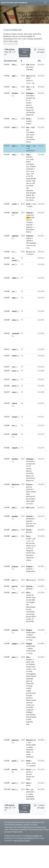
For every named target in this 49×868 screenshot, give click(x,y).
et (33, 619)
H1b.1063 (41, 349)
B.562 (23, 566)
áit (31, 523)
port (14, 580)
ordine (29, 89)
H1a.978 (7, 403)
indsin (28, 779)
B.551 (23, 154)
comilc (28, 705)
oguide (29, 241)
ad (30, 198)
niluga (28, 550)
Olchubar (30, 93)
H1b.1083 (41, 586)
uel (32, 110)
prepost (29, 569)
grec (28, 130)
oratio (30, 206)
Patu (28, 536)
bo (27, 707)
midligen (29, 712)
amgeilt (33, 193)
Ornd (28, 119)
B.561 (23, 536)
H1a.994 (7, 643)
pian (28, 523)
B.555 (23, 252)
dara (32, 229)
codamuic (30, 710)
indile (28, 752)
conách (29, 719)
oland (14, 311)
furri (32, 558)
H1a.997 (7, 761)
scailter (29, 688)
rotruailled (30, 132)
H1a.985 (7, 507)
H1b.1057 (41, 298)
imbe (33, 632)
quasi (31, 76)
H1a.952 (7, 76)
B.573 (23, 769)
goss (28, 714)
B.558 (23, 507)
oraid (14, 204)
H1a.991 (7, 586)
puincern (29, 698)
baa (28, 724)
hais (28, 232)
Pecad (29, 530)
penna (33, 766)
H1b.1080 (41, 536)
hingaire (32, 664)
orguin (29, 123)
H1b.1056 (41, 291)
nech (30, 609)
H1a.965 (7, 278)
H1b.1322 (41, 258)
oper (34, 146)
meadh (30, 747)
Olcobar (15, 93)
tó (33, 541)
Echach (29, 667)
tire (33, 777)
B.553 (23, 213)
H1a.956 (7, 127)
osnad (14, 417)
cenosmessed (31, 717)
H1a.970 (7, 333)
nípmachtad (31, 607)
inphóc (32, 799)
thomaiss (30, 750)
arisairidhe (30, 797)
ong (13, 155)
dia (33, 195)
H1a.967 (7, 298)
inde (32, 159)
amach (29, 181)
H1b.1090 (41, 769)
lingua (28, 110)
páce (31, 794)
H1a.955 (7, 119)
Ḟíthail (33, 166)
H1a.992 (7, 592)
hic (34, 496)
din (27, 543)
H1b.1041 (41, 64)
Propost (29, 566)
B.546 (23, 87)
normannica (31, 112)
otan (14, 392)
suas (28, 220)
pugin (30, 695)
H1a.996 (7, 740)
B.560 (23, 530)
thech (31, 186)
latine (33, 139)
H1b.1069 (41, 392)
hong (28, 178)
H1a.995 (7, 657)
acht (28, 193)
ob (34, 76)
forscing (29, 686)
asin (28, 137)
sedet (32, 501)
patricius (29, 489)
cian (28, 183)
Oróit (28, 204)
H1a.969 (7, 320)
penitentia (30, 519)
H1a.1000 (7, 789)
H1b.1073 (41, 434)
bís (32, 550)
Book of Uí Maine (33, 836)
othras (14, 403)
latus (33, 499)
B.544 (23, 64)
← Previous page (24, 51)
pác (32, 789)
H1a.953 (7, 87)
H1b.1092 (41, 789)
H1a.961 (7, 236)
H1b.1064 (41, 356)
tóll (27, 188)
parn (14, 593)
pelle (33, 508)
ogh (13, 76)
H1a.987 (7, 530)
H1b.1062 (41, 333)
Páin (28, 657)
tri (27, 671)
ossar (14, 380)
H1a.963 (7, 258)
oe (13, 291)
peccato (29, 532)
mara (34, 597)
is (27, 619)
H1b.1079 (41, 530)
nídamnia (30, 190)
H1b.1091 (41, 783)
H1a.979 (7, 417)
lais (34, 98)
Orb (13, 65)
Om (28, 127)
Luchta (29, 669)
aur (34, 252)
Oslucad (29, 213)
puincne (15, 630)
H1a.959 (7, 204)
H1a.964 (7, 264)
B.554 (23, 236)
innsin (33, 637)
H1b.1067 (41, 379)
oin (13, 426)
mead (28, 754)
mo (27, 186)
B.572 (23, 783)
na (31, 220)
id (27, 78)
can (27, 614)
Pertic (29, 769)
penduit (15, 516)
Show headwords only (11, 44)
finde (30, 671)
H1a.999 (7, 783)
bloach (29, 597)
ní (27, 600)
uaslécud (29, 215)
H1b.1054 (41, 264)
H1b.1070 (41, 403)
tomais (29, 745)
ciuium (33, 492)
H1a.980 (7, 425)
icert (33, 198)
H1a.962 (7, 252)
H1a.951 (7, 64)
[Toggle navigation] (45, 3)
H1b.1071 (41, 417)
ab (34, 87)
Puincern (30, 740)
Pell (28, 508)
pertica (29, 772)
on (30, 183)
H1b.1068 (41, 386)
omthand (15, 333)
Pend (34, 763)
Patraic (29, 484)
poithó (29, 538)
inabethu (30, 722)
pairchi (15, 586)
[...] (16, 65)
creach (29, 121)
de (31, 681)
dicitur (28, 142)
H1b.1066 (41, 371)
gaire (28, 681)
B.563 (23, 580)
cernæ (28, 637)
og (33, 83)
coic (33, 705)
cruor (28, 139)
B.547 (23, 93)
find (28, 553)
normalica (30, 108)
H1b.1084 (41, 592)
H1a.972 (7, 356)
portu (34, 580)
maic (33, 667)
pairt (14, 783)
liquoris (29, 105)
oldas (28, 558)
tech (28, 243)
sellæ (34, 745)
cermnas (29, 703)
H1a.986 (7, 516)
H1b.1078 (41, 516)
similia (31, 621)
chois (29, 548)
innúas (29, 560)
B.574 (23, 789)
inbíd (33, 127)
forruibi (32, 543)
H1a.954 (7, 93)
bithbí (31, 707)
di (30, 232)
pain (14, 657)
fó (30, 553)
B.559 (23, 516)
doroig (32, 614)
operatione (30, 151)
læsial (28, 700)
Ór (27, 252)
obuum (29, 80)
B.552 (23, 204)
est (29, 78)
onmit (14, 356)
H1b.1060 (41, 311)
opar (14, 146)
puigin (14, 644)
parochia (29, 589)
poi (34, 538)
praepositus (31, 571)
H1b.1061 (41, 320)
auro (32, 254)
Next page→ (24, 56)
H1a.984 (7, 484)
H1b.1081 (41, 566)
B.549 (23, 127)
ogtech (29, 238)
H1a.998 (7, 769)
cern (29, 742)
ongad (14, 448)
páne (28, 662)
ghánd (29, 195)
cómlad (29, 222)
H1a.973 (7, 367)
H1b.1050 (41, 213)
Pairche (29, 586)
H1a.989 (7, 566)
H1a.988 (7, 536)
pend (14, 761)
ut (27, 176)
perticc (15, 769)
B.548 (23, 119)
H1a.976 (7, 386)
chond (31, 200)
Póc (28, 789)
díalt (33, 600)
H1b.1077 (41, 507)
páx (32, 792)
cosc (28, 159)
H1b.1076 (41, 484)
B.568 (23, 657)
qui (27, 499)
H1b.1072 (41, 425)
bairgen (29, 659)
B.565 (23, 592)
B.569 (23, 740)
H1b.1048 (41, 154)
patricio (29, 487)
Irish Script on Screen (22, 841)
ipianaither (30, 526)
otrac (14, 386)
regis (28, 501)
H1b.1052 (41, 252)
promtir (29, 693)
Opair (28, 146)
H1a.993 (7, 630)
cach (30, 600)
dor (27, 198)
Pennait (29, 516)
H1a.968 (7, 311)
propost (15, 566)
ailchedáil (30, 679)
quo (32, 67)
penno (29, 763)
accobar (31, 96)
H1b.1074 (41, 448)
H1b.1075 (41, 93)
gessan (33, 714)
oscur (14, 371)
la (27, 609)
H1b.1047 (41, 146)
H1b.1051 (41, 236)
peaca (14, 530)
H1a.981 (7, 434)
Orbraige (30, 69)
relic (33, 183)
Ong (28, 155)
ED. (28, 218)
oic (27, 171)
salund (29, 632)
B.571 (23, 761)
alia (27, 621)
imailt (28, 676)
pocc (14, 789)
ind (27, 605)
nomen (32, 65)
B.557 (23, 484)
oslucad (29, 225)
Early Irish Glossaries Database (14, 2)
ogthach (15, 236)
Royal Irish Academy (26, 838)
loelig (28, 683)
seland (30, 635)
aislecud (29, 227)
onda (14, 349)
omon (32, 135)
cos (29, 541)
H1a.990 (7, 580)
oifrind (14, 434)
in (33, 752)
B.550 (23, 146)
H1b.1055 (41, 278)
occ (13, 264)
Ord (28, 87)
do (33, 164)
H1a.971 (7, 349)
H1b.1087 (41, 657)
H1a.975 (7, 379)
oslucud (15, 213)
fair (34, 245)
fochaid (29, 157)
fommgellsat (31, 674)
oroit (34, 204)
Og (27, 76)
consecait (30, 169)
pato (14, 536)
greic (31, 137)
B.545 (23, 76)
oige (14, 298)
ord (13, 87)
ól (27, 96)
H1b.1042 (41, 76)
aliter (28, 494)
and (28, 135)
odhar (14, 278)
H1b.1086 (41, 630)
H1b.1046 (41, 127)
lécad (28, 229)
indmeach (30, 757)
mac (28, 166)
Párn (28, 593)
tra (27, 602)
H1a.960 (7, 213)
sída (28, 799)
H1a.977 (7, 392)
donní (34, 617)
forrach (29, 774)
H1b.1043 (41, 87)
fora (33, 553)
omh (14, 127)
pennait (29, 521)
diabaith (33, 243)
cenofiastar (30, 612)
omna (14, 320)
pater (28, 492)
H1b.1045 (41, 119)
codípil (29, 691)
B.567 (23, 630)
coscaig (29, 164)
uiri (27, 67)
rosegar (32, 602)
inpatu (29, 546)
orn (13, 119)
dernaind (29, 555)
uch (32, 174)
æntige (33, 178)
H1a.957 (7, 146)
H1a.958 (7, 154)
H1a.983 (7, 459)
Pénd (28, 761)
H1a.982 (7, 448)
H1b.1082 (41, 580)
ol (32, 548)
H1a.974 (7, 371)
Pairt (28, 783)
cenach (33, 700)
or (13, 252)
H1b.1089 (41, 761)
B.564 (23, 586)
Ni (32, 176)
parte (28, 785)
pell (13, 508)
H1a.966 (7, 291)
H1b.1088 (41, 740)
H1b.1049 (41, 204)
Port (28, 580)
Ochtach (30, 236)
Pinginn (29, 630)
